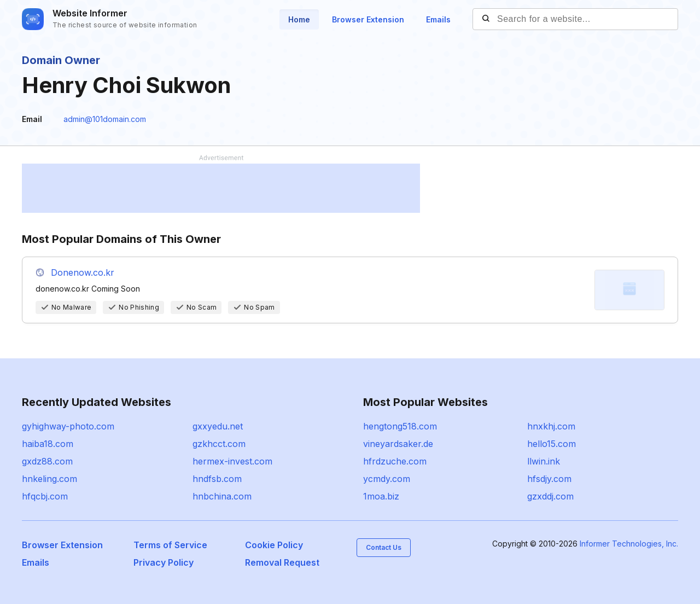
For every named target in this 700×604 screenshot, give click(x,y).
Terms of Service (170, 545)
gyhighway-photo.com (68, 426)
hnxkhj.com (551, 426)
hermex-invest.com (232, 461)
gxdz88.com (47, 461)
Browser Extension (368, 19)
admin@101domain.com (105, 119)
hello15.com (552, 444)
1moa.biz (381, 496)
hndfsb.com (217, 479)
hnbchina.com (222, 496)
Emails (438, 19)
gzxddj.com (550, 496)
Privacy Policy (164, 562)
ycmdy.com (387, 479)
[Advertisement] (221, 188)
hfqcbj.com (45, 496)
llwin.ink (544, 461)
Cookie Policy (274, 545)
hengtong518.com (400, 426)
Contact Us (384, 547)
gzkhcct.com (219, 444)
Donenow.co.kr (83, 272)
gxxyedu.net (218, 426)
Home (299, 19)
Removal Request (282, 562)
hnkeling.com (49, 479)
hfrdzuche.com (395, 461)
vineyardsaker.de (398, 444)
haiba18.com (48, 444)
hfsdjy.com (549, 479)
